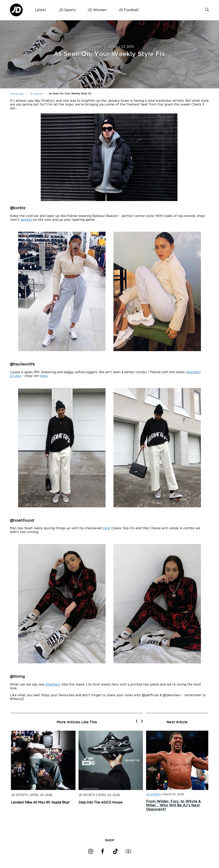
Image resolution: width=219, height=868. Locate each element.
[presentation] (137, 721)
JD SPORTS (154, 794)
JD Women (97, 10)
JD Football (128, 10)
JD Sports (67, 10)
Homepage (17, 94)
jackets (27, 220)
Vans (106, 528)
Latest (41, 10)
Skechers (53, 684)
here (44, 376)
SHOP (110, 840)
